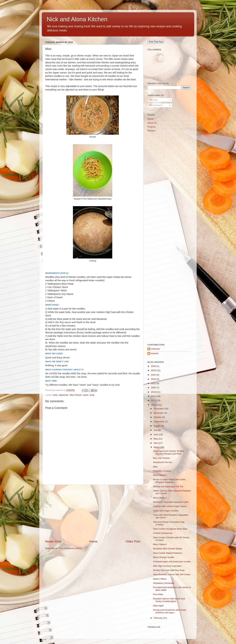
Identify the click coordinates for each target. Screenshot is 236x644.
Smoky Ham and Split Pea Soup (169, 570)
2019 (154, 392)
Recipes (152, 131)
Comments (156, 105)
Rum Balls (158, 594)
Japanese (64, 395)
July (156, 430)
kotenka (155, 353)
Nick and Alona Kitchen (77, 19)
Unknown (155, 349)
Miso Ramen (76, 395)
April (156, 443)
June (156, 434)
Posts (154, 100)
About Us (152, 123)
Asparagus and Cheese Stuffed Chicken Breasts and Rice (168, 452)
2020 (154, 388)
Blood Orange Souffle (164, 557)
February (158, 618)
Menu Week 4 (160, 544)
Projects (152, 127)
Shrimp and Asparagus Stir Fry (168, 486)
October (158, 417)
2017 (154, 400)
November (159, 413)
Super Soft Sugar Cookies (166, 511)
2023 (154, 379)
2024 (154, 375)
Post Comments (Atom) (70, 548)
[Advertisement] (93, 512)
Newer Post (53, 541)
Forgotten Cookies (162, 471)
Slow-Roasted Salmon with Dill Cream (172, 574)
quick (86, 395)
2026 (154, 366)
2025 (154, 370)
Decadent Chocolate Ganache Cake (171, 502)
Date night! (158, 606)
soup (92, 395)
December (159, 409)
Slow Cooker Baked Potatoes (167, 553)
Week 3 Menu (160, 579)
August (157, 426)
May (156, 439)
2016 (154, 405)
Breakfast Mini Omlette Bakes (168, 549)
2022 (154, 383)
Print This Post (156, 42)
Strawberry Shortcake (164, 583)
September (159, 422)
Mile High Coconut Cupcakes (167, 566)
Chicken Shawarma (163, 533)
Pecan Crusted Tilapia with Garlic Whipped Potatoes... (169, 481)
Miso (155, 467)
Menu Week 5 (160, 498)
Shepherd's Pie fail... (163, 462)
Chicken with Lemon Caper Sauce (170, 506)
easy (55, 395)
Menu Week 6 (160, 475)
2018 (154, 396)
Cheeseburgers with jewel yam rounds (172, 562)
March (157, 447)
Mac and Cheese (161, 458)
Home (93, 541)
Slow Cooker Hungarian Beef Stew (170, 529)
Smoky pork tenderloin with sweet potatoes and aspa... (170, 611)
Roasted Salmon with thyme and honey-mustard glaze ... (169, 600)
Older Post (133, 541)
